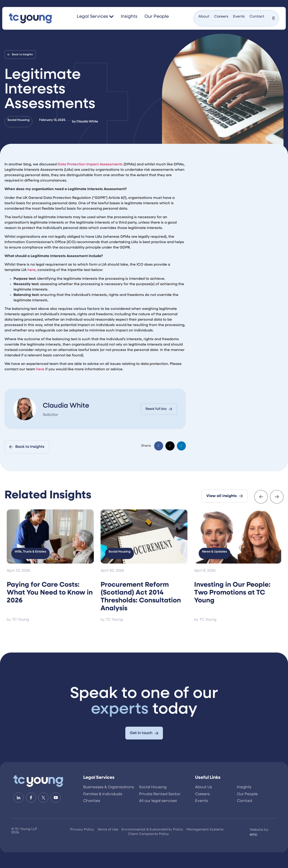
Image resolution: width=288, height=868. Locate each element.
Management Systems (205, 830)
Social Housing (18, 120)
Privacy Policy (82, 830)
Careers (221, 17)
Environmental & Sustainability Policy (152, 830)
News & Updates (215, 552)
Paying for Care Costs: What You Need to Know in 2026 (50, 593)
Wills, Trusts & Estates (30, 552)
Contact (257, 17)
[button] (159, 446)
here (31, 270)
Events (239, 17)
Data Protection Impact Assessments (90, 164)
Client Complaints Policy (148, 834)
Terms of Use (108, 830)
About (204, 17)
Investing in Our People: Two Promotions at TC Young (232, 593)
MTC (254, 835)
